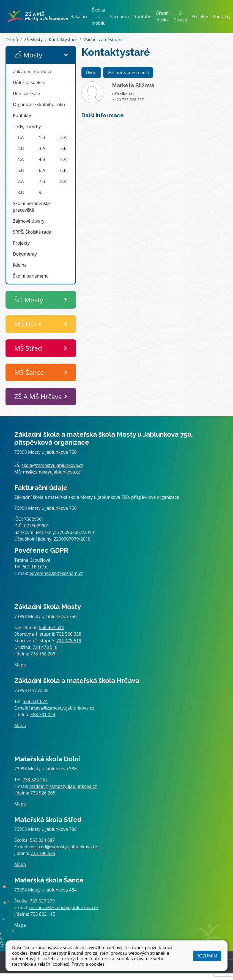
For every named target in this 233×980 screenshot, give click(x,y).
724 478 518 (45, 647)
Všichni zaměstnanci (104, 40)
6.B (64, 170)
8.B (21, 192)
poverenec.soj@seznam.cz (56, 573)
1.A (20, 137)
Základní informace (33, 71)
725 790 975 (43, 853)
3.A (42, 148)
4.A (20, 159)
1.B (42, 137)
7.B (42, 181)
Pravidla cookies (88, 964)
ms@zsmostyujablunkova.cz (52, 472)
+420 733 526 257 (128, 100)
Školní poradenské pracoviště (32, 207)
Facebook (120, 16)
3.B (64, 148)
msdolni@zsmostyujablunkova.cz (63, 786)
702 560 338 (69, 634)
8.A (63, 181)
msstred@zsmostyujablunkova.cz (63, 847)
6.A (42, 170)
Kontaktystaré (63, 40)
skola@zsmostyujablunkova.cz (52, 465)
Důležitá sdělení (29, 82)
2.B (21, 148)
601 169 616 (35, 567)
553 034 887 (43, 840)
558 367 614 (52, 627)
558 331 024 (35, 701)
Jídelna (20, 265)
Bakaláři (79, 16)
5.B (21, 170)
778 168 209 (43, 654)
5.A (63, 159)
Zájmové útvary (29, 221)
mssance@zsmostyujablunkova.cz (64, 907)
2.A (63, 137)
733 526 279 (43, 901)
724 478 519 (69, 641)
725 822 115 (43, 914)
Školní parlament (30, 276)
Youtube (143, 16)
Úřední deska (163, 16)
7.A (20, 181)
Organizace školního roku (39, 104)
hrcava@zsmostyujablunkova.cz (62, 708)
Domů (12, 40)
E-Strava (181, 16)
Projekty (200, 16)
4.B (42, 159)
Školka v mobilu (98, 16)
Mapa (20, 665)
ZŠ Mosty (33, 40)
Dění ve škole (26, 93)
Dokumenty (25, 254)
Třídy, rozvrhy (27, 126)
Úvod (91, 73)
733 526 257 (35, 780)
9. (41, 192)
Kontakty (222, 16)
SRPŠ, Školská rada (32, 232)
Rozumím (207, 956)
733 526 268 (43, 793)
